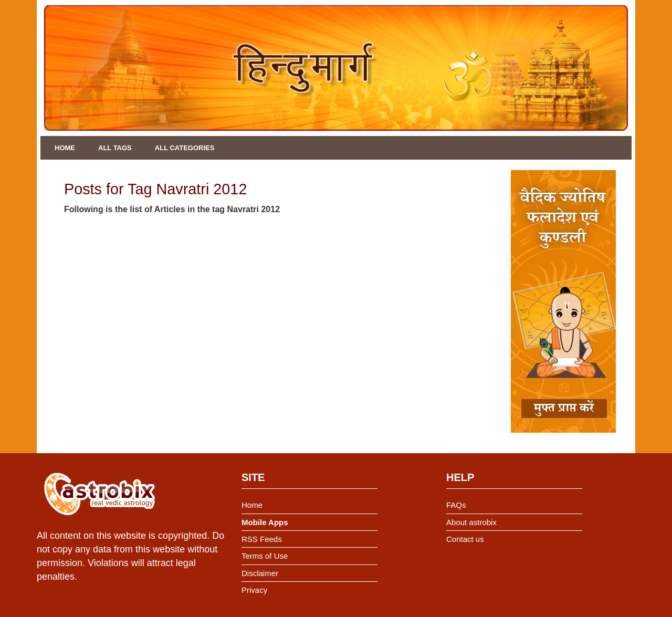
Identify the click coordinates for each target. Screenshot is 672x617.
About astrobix (471, 522)
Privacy (254, 590)
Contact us (465, 539)
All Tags (115, 148)
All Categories (185, 148)
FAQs (456, 505)
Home (65, 148)
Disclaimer (260, 573)
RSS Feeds (262, 539)
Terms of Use (265, 556)
